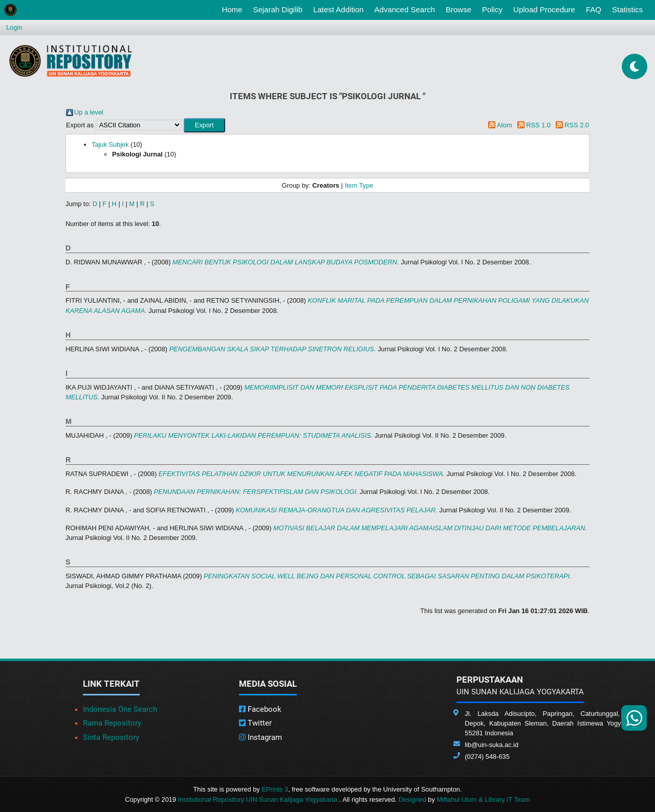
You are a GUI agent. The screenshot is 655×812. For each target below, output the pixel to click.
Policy (492, 9)
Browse (458, 9)
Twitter (255, 723)
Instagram (260, 737)
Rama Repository (112, 723)
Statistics (627, 9)
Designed (412, 799)
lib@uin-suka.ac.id (492, 745)
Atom (505, 125)
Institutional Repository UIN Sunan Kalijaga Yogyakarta (259, 799)
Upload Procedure (544, 9)
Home (234, 9)
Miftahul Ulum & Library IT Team (483, 799)
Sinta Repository (111, 737)
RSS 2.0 (577, 125)
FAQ (594, 9)
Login (14, 27)
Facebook (260, 709)
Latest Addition (338, 9)
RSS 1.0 (538, 125)
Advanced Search (405, 9)
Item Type (359, 185)
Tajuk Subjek (110, 144)
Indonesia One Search (120, 709)
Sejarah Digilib (278, 9)
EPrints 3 (275, 789)
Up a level (89, 112)
